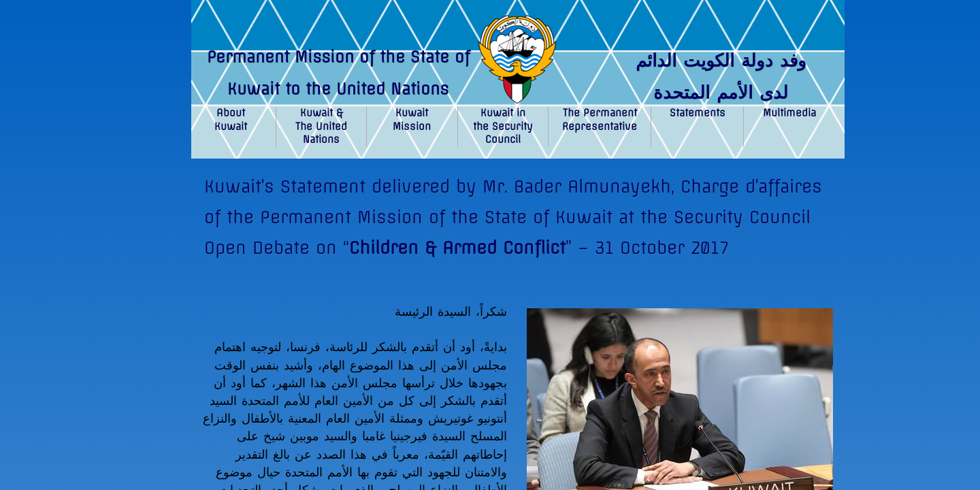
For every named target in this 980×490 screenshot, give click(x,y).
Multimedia (789, 113)
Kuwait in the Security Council (503, 126)
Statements (698, 113)
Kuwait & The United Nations (321, 126)
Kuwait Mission (412, 120)
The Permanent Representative (600, 120)
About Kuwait (231, 120)
